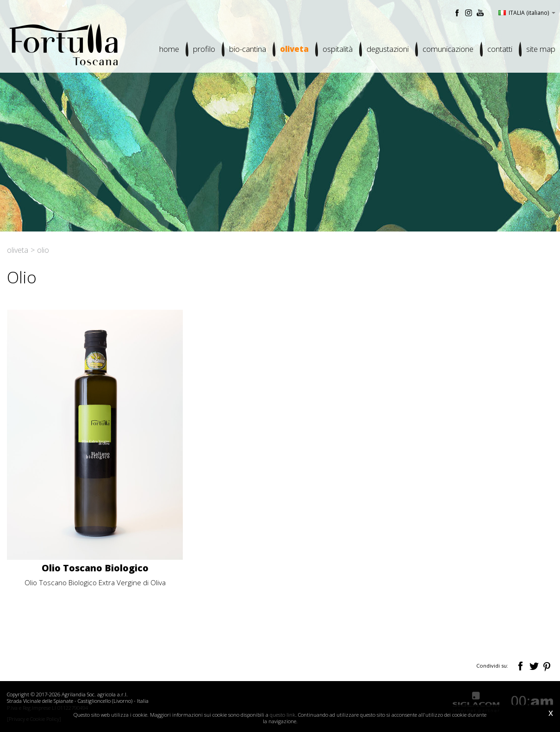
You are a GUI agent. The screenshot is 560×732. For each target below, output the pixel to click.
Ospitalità (338, 49)
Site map (541, 49)
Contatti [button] (500, 49)
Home (169, 49)
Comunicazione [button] (448, 49)
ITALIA (527, 13)
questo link (283, 715)
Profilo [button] (204, 49)
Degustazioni (388, 49)
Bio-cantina (248, 49)
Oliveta (294, 49)
